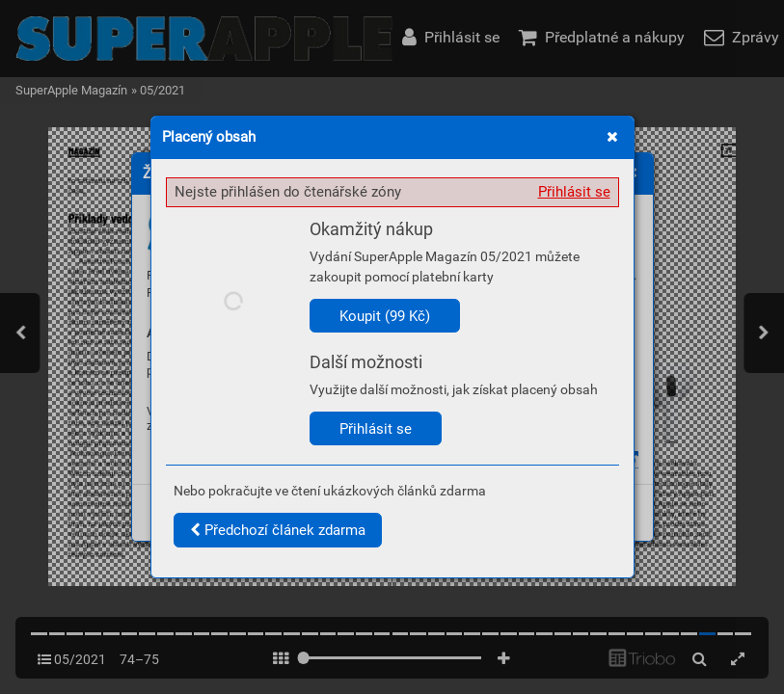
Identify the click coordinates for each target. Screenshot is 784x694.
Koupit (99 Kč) (385, 316)
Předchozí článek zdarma (278, 530)
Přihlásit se (574, 192)
